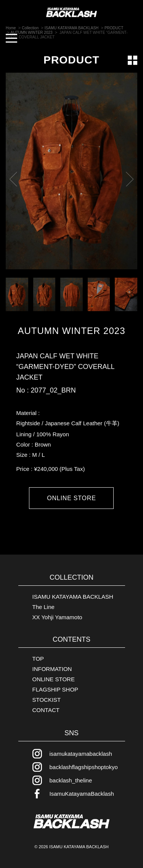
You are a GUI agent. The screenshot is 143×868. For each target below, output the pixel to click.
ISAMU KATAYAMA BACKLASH (73, 597)
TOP (38, 659)
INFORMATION (52, 669)
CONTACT (46, 710)
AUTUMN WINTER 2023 (71, 331)
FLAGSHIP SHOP (55, 689)
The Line (43, 607)
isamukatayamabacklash (81, 754)
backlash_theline (71, 780)
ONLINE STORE (71, 498)
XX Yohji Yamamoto (57, 617)
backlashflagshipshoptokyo (84, 767)
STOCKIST (47, 700)
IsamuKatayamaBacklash (82, 794)
